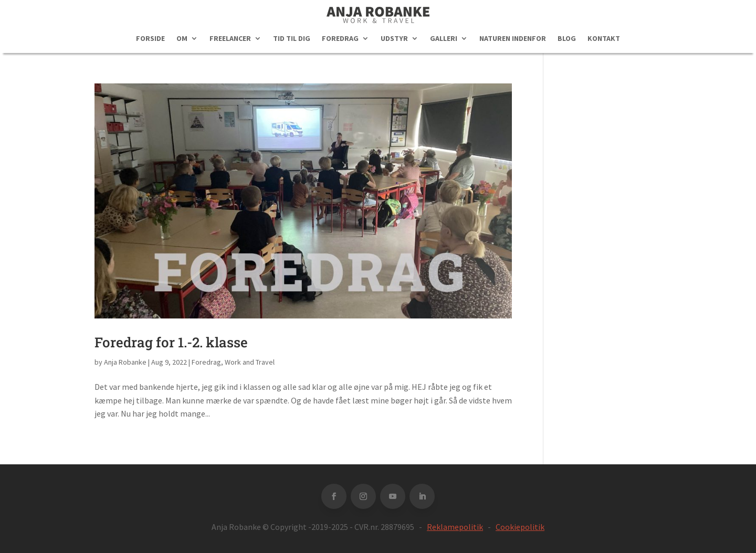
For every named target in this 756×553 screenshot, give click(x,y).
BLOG (567, 39)
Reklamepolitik (455, 527)
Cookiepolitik (520, 527)
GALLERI (444, 39)
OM (182, 39)
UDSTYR (394, 39)
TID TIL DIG (292, 39)
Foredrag (206, 362)
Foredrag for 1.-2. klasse (171, 342)
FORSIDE (150, 39)
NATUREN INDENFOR (513, 39)
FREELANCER (230, 39)
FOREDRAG (340, 39)
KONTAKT (604, 39)
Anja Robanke (125, 362)
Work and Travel (250, 362)
